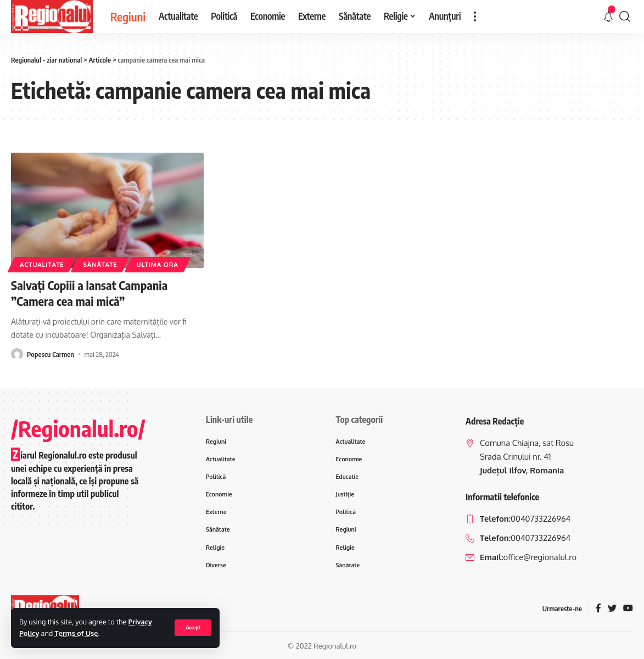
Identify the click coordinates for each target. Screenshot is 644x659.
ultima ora (158, 264)
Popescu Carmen (51, 354)
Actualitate (42, 264)
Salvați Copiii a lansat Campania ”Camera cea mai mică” (89, 293)
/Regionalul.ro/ (78, 428)
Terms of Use (77, 633)
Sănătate (100, 264)
